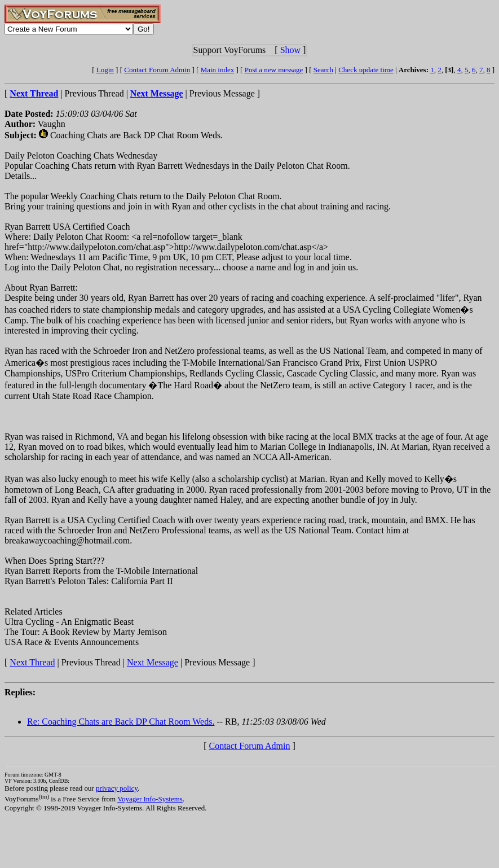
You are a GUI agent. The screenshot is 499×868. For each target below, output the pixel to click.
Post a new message (274, 70)
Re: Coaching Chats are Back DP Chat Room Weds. (121, 722)
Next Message (153, 662)
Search (323, 70)
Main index (218, 70)
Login (105, 70)
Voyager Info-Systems (150, 799)
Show (290, 50)
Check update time (366, 70)
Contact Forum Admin (157, 70)
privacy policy (117, 788)
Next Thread (32, 662)
